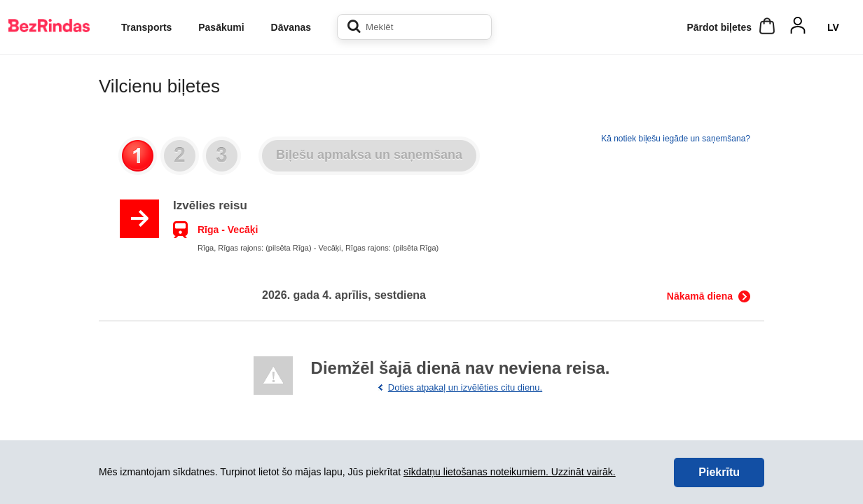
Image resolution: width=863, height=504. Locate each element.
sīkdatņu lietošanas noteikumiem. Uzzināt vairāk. (510, 472)
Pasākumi (221, 27)
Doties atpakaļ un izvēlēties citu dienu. (465, 387)
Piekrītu (719, 472)
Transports (146, 27)
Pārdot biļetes (719, 27)
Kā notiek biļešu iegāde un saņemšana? (676, 139)
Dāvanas (291, 27)
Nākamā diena (700, 296)
